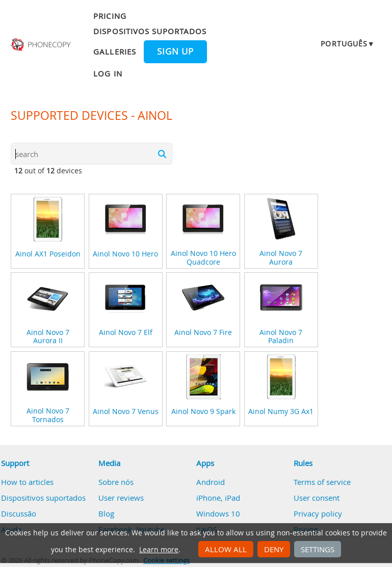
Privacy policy (318, 513)
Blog (106, 513)
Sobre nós (116, 482)
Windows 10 (218, 513)
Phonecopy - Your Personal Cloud (41, 45)
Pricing (110, 16)
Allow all (226, 549)
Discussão (19, 513)
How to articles (27, 482)
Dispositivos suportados (150, 31)
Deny (274, 549)
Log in (108, 73)
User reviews (121, 498)
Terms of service (322, 482)
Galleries (114, 51)
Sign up (175, 51)
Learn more (159, 550)
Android (211, 482)
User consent (317, 498)
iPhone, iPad (218, 498)
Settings (318, 549)
